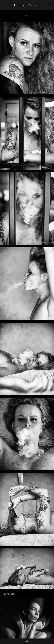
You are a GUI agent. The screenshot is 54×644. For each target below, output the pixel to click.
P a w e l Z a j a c (27, 5)
